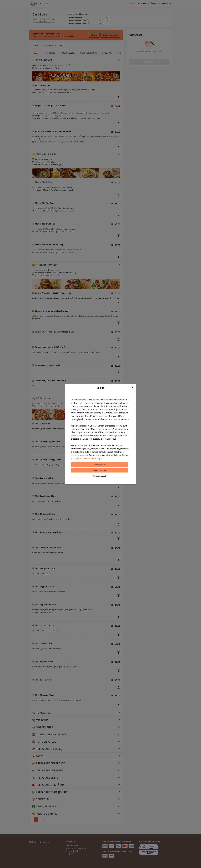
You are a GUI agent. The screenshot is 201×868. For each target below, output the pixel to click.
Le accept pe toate (99, 464)
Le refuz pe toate (99, 470)
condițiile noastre (81, 458)
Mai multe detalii (100, 476)
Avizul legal (97, 458)
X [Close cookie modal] (133, 387)
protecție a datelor (79, 455)
